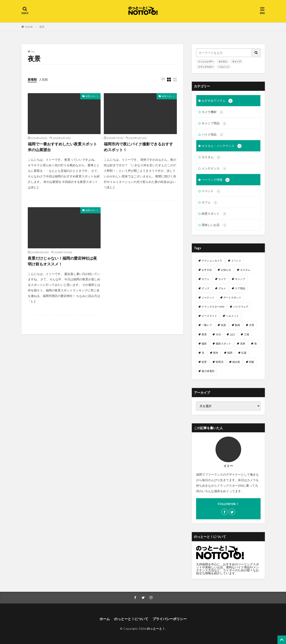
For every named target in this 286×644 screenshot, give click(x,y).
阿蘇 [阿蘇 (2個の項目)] (252, 362)
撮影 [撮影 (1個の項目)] (204, 344)
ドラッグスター (206, 67)
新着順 (32, 79)
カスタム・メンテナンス (222, 146)
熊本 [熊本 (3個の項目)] (216, 353)
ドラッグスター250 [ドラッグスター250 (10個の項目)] (213, 307)
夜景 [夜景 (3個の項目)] (204, 334)
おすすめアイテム (217, 101)
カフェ (210, 203)
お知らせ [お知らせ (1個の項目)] (226, 270)
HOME (29, 27)
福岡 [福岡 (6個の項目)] (230, 353)
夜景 (42, 27)
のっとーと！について (131, 619)
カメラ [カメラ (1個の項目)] (222, 279)
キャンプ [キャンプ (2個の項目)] (240, 279)
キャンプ (237, 61)
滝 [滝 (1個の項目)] (203, 353)
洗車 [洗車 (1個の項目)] (243, 344)
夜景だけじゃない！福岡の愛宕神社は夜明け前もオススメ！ (62, 261)
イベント (211, 191)
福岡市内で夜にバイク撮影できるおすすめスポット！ (138, 147)
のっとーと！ (156, 629)
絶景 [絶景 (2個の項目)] (204, 362)
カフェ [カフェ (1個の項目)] (205, 279)
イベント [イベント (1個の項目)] (236, 261)
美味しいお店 (214, 225)
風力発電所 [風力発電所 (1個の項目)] (208, 371)
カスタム (223, 61)
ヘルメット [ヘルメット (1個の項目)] (232, 316)
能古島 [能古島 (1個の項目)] (236, 362)
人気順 (43, 79)
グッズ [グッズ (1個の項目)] (205, 288)
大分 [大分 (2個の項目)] (218, 334)
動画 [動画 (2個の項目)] (238, 325)
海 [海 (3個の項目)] (255, 344)
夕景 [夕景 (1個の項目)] (252, 325)
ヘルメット (224, 67)
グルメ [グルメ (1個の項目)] (222, 288)
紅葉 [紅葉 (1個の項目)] (244, 353)
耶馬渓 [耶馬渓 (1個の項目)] (220, 362)
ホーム (105, 619)
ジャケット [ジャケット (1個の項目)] (208, 297)
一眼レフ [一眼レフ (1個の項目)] (207, 325)
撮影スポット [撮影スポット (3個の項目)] (223, 344)
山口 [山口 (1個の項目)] (232, 334)
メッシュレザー (206, 61)
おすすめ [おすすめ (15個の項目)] (207, 270)
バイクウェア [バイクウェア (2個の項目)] (241, 307)
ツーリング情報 (216, 180)
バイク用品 (213, 135)
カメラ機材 (213, 112)
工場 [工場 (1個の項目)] (246, 334)
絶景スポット (92, 96)
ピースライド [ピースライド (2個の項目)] (209, 316)
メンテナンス (214, 169)
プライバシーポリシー (170, 619)
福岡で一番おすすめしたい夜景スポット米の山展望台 (62, 147)
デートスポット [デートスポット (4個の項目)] (232, 297)
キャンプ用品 (214, 123)
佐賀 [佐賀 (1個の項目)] (223, 325)
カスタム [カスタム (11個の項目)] (245, 270)
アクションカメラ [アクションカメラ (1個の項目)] (212, 261)
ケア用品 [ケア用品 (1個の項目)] (240, 288)
